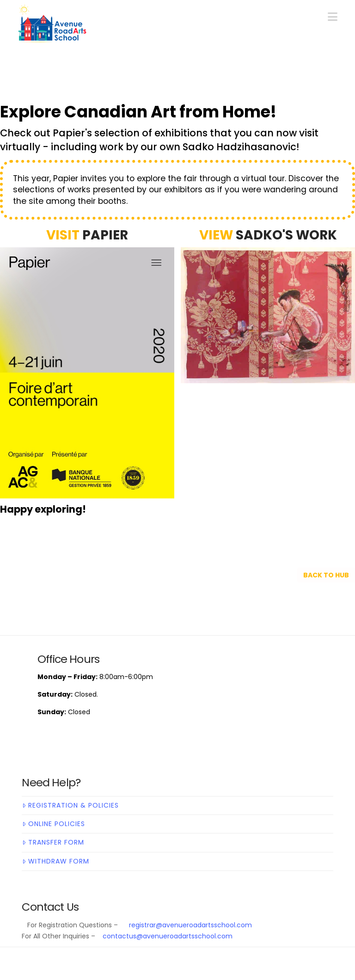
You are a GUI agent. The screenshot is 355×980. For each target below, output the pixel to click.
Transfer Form (53, 842)
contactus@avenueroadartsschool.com (168, 936)
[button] (333, 17)
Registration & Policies (70, 805)
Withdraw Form (55, 861)
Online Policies (53, 824)
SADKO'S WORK (286, 235)
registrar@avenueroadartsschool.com (189, 925)
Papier (105, 235)
